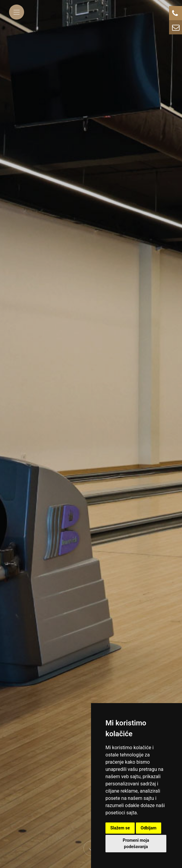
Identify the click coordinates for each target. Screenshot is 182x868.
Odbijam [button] (149, 828)
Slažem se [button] (120, 828)
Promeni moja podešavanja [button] (136, 843)
